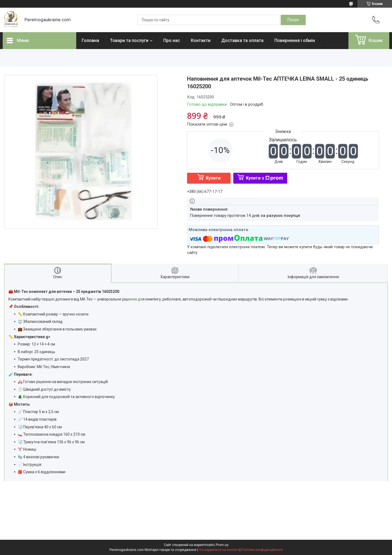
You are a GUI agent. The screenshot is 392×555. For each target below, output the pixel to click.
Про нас (172, 40)
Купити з (264, 178)
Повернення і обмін (295, 40)
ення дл (135, 299)
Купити (213, 178)
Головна (90, 40)
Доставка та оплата (242, 40)
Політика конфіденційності (262, 550)
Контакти (201, 40)
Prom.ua (222, 545)
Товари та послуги (129, 40)
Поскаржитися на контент (219, 550)
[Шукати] (293, 20)
